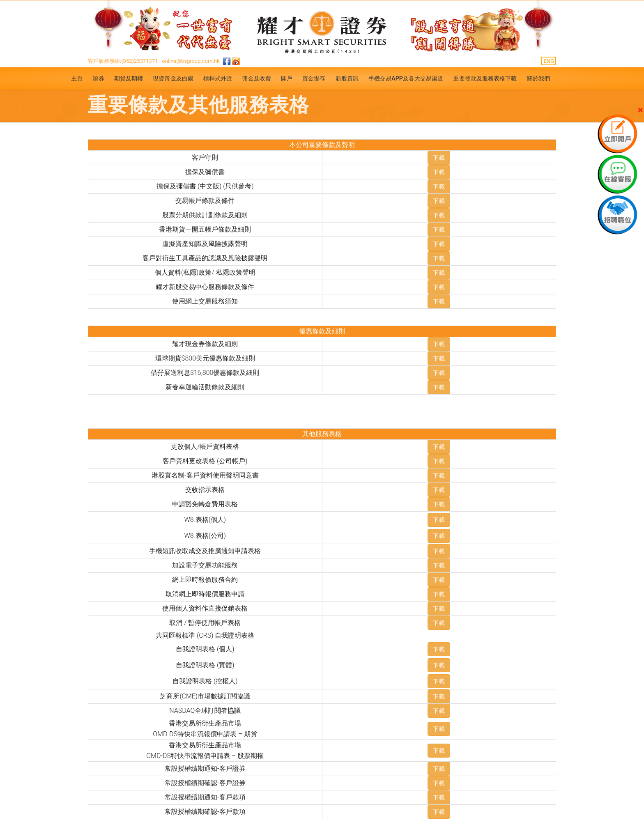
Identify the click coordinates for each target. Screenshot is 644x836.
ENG (549, 61)
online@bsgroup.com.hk (191, 61)
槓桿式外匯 (218, 78)
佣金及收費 (256, 78)
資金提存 (314, 78)
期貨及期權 (129, 78)
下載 (439, 158)
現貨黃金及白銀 (173, 78)
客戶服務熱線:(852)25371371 (123, 61)
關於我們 (538, 78)
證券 (99, 78)
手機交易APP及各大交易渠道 (406, 78)
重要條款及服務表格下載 (485, 78)
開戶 (287, 78)
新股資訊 (347, 78)
